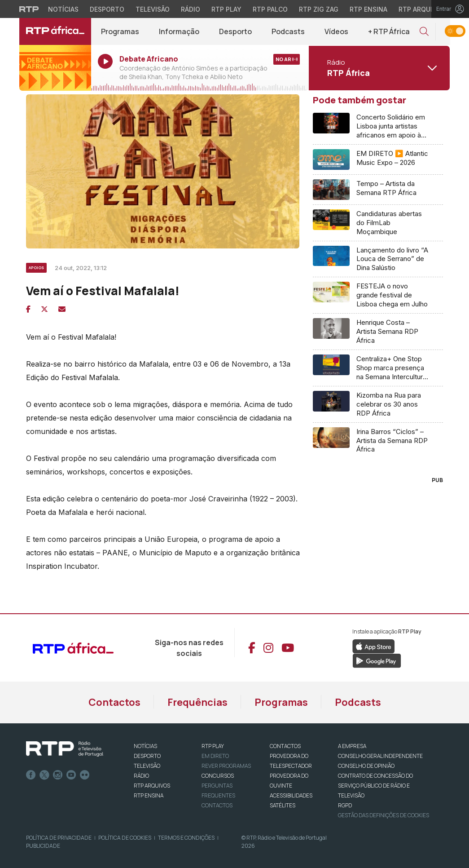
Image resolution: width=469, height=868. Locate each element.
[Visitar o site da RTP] (29, 9)
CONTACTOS (285, 746)
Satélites (283, 805)
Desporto (235, 31)
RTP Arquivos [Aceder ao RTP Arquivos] (422, 9)
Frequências (197, 702)
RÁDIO (141, 776)
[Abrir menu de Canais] (378, 68)
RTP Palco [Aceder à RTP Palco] (270, 9)
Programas (120, 31)
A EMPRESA (352, 746)
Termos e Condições (186, 838)
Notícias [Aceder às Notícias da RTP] (63, 9)
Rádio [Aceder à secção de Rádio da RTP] (191, 9)
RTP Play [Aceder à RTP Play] (226, 9)
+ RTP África (389, 31)
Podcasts (288, 31)
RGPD (345, 805)
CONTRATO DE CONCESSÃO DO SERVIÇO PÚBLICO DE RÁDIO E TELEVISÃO (375, 786)
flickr (85, 775)
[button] (424, 32)
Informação (179, 31)
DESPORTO (147, 756)
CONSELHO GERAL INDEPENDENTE (380, 756)
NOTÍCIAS (145, 746)
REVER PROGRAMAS (226, 766)
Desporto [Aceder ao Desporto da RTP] (107, 9)
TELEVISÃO (147, 766)
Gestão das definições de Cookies (384, 815)
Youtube (71, 775)
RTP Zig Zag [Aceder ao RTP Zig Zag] (319, 9)
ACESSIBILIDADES (291, 795)
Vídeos (336, 31)
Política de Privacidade (59, 838)
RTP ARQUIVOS (152, 786)
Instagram (58, 775)
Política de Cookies (125, 838)
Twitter (44, 775)
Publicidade (43, 846)
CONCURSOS (218, 776)
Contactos (114, 702)
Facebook (31, 775)
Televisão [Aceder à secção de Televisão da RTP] (153, 9)
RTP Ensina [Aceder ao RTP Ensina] (368, 9)
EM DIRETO (215, 756)
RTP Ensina (149, 795)
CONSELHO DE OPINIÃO (366, 766)
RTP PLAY (213, 746)
